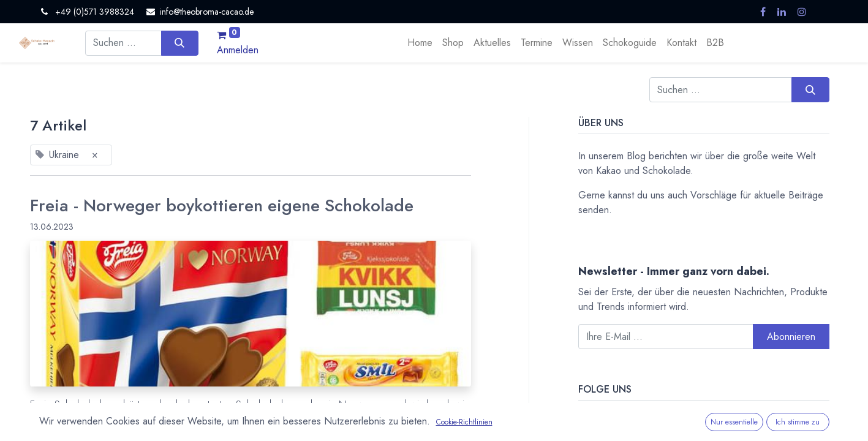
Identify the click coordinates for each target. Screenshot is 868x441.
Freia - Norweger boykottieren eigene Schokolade (222, 206)
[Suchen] (180, 43)
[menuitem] (420, 43)
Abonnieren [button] (791, 337)
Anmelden (238, 50)
